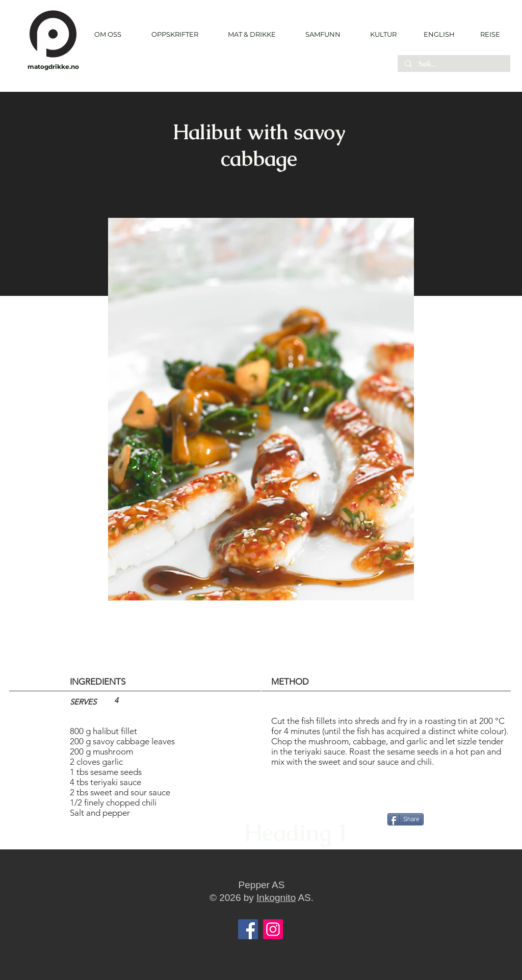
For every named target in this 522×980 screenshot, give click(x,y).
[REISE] (487, 34)
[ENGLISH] (439, 34)
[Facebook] (248, 929)
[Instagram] (273, 929)
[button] (175, 34)
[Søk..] (453, 64)
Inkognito (276, 898)
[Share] (406, 819)
